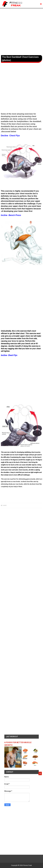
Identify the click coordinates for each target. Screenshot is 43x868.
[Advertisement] (21, 31)
